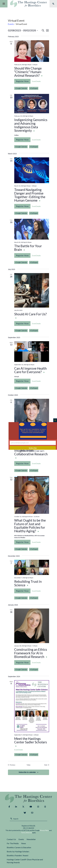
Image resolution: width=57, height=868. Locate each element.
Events (11, 24)
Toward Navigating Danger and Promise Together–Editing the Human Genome (30, 195)
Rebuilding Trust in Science (28, 583)
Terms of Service (26, 833)
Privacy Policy (44, 830)
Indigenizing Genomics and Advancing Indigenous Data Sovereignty (31, 125)
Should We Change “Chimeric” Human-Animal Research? (28, 72)
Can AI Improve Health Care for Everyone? (30, 370)
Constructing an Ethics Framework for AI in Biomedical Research (31, 653)
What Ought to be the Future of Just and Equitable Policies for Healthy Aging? (30, 526)
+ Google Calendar (21, 88)
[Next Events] (47, 765)
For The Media (13, 843)
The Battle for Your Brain (28, 248)
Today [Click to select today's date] (28, 765)
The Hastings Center (28, 798)
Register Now (22, 81)
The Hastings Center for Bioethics (28, 4)
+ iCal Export (34, 88)
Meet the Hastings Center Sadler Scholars (31, 741)
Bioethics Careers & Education (19, 847)
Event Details (36, 81)
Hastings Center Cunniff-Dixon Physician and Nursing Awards (25, 861)
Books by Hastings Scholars (18, 851)
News (24, 843)
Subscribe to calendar (27, 772)
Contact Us (11, 839)
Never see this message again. (33, 451)
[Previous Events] (12, 765)
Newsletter (31, 839)
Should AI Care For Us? (30, 314)
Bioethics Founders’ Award (17, 855)
